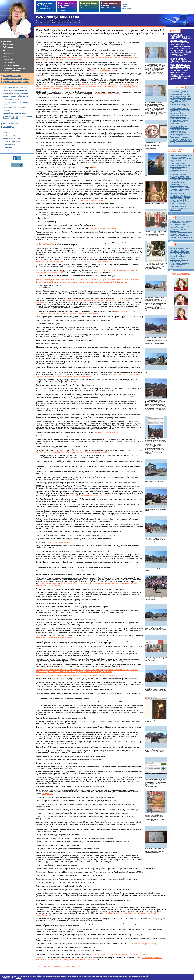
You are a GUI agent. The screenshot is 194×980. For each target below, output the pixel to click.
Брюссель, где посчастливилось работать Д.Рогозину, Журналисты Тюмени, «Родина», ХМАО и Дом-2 (75, 261)
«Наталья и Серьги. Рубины (145, 944)
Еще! (172, 146)
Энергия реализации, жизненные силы (177, 151)
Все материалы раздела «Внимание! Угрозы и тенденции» (58, 966)
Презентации (8, 59)
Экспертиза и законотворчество (16, 79)
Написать (125, 6)
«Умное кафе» (9, 127)
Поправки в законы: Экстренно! (16, 87)
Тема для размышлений (12, 138)
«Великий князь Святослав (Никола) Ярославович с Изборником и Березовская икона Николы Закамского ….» (88, 375)
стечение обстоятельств (45, 245)
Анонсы (172, 245)
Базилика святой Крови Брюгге (59, 542)
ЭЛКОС (18, 978)
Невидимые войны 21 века (14, 107)
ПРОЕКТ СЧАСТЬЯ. (181, 70)
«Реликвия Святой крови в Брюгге (106, 94)
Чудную (127, 248)
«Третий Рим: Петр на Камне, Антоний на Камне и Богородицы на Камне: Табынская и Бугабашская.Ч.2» (89, 451)
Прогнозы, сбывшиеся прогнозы (16, 82)
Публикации (8, 47)
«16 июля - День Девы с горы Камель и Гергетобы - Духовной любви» (121, 954)
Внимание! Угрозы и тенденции (16, 93)
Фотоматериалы (181, 274)
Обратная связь (9, 135)
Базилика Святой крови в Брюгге (94, 200)
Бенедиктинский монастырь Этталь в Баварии (54, 637)
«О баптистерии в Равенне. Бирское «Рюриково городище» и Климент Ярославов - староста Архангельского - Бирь (79, 675)
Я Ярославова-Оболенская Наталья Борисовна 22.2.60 (17, 117)
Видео (94, 168)
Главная (125, 4)
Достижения (8, 44)
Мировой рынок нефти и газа (15, 113)
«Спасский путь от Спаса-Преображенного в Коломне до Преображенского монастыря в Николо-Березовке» (85, 312)
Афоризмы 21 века (11, 124)
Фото (5, 50)
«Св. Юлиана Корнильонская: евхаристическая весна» (87, 496)
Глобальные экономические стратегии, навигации (14, 69)
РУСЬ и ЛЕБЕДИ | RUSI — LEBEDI (57, 17)
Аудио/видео (8, 53)
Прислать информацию (12, 142)
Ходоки (171, 217)
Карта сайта (7, 132)
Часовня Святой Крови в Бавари (107, 432)
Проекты (174, 31)
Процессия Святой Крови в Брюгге (103, 70)
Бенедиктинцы (48, 794)
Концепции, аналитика (12, 76)
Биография (7, 41)
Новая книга (7, 147)
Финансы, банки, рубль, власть (16, 96)
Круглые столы (9, 62)
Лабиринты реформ (176, 88)
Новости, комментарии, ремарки (16, 90)
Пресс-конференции (11, 65)
